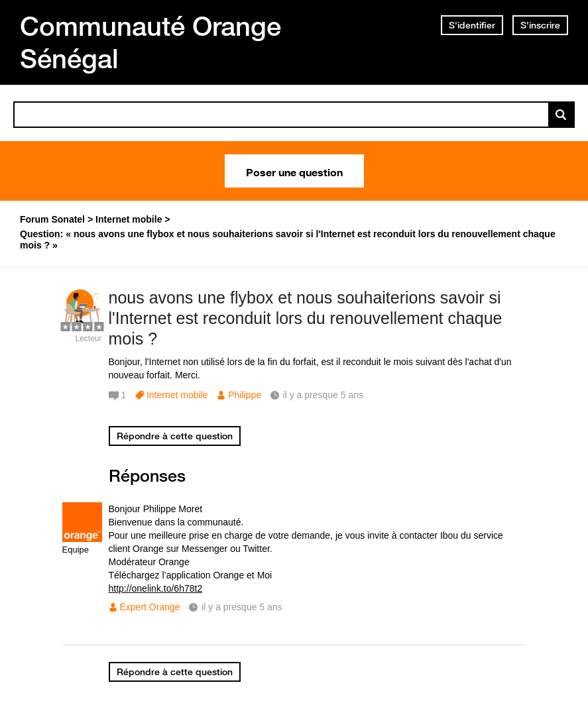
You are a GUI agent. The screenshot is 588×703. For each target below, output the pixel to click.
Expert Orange (150, 607)
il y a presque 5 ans (242, 607)
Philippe (245, 395)
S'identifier (472, 25)
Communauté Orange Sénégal (150, 42)
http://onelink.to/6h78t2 (156, 588)
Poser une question (294, 171)
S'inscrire (540, 25)
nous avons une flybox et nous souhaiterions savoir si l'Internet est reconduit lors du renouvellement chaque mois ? (306, 318)
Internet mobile (177, 395)
